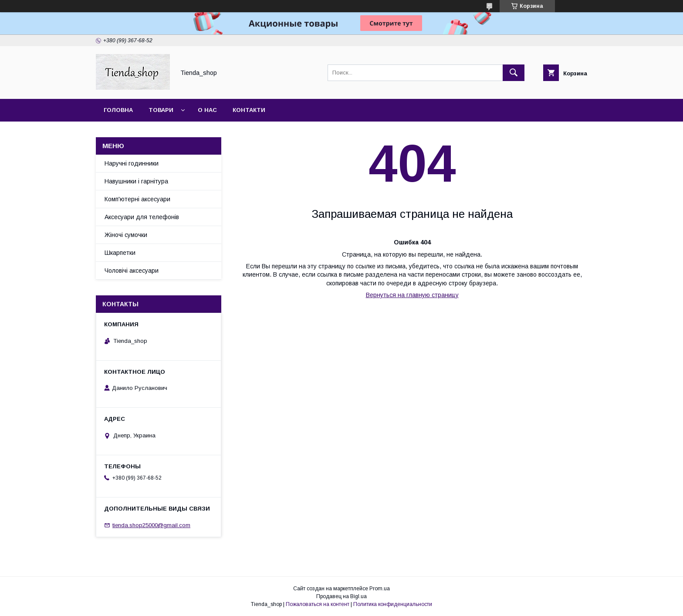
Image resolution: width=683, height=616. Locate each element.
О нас (207, 110)
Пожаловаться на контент (318, 604)
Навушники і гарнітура (136, 181)
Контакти (249, 110)
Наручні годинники (132, 163)
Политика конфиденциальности (393, 604)
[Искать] (514, 73)
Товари (161, 110)
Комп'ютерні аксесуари (137, 199)
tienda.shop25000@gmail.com (151, 525)
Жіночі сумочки (126, 235)
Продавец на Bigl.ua (341, 596)
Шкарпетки (120, 253)
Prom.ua (380, 589)
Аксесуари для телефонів (142, 217)
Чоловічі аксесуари (132, 271)
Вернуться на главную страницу (412, 295)
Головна (118, 110)
